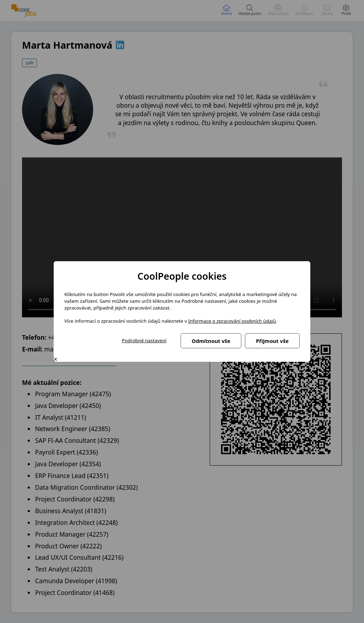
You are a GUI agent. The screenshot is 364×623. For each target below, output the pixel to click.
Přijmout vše (272, 341)
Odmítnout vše (211, 341)
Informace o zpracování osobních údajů (232, 321)
